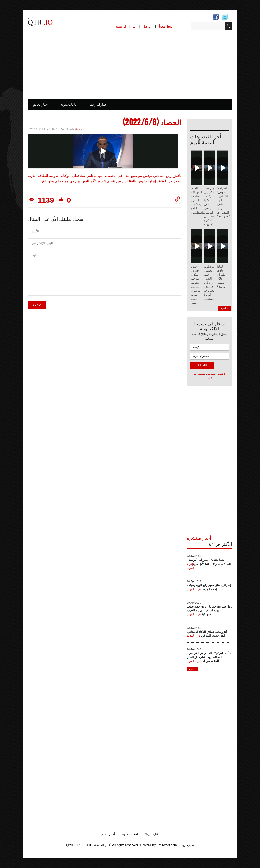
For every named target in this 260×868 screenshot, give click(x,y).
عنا (134, 27)
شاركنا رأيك (98, 105)
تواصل (147, 27)
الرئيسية (121, 27)
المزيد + (224, 308)
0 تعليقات (80, 129)
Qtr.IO (42, 129)
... (180, 186)
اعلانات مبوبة (69, 105)
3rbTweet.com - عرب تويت (175, 845)
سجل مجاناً (166, 27)
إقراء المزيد (194, 589)
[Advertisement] (130, 64)
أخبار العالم (41, 105)
